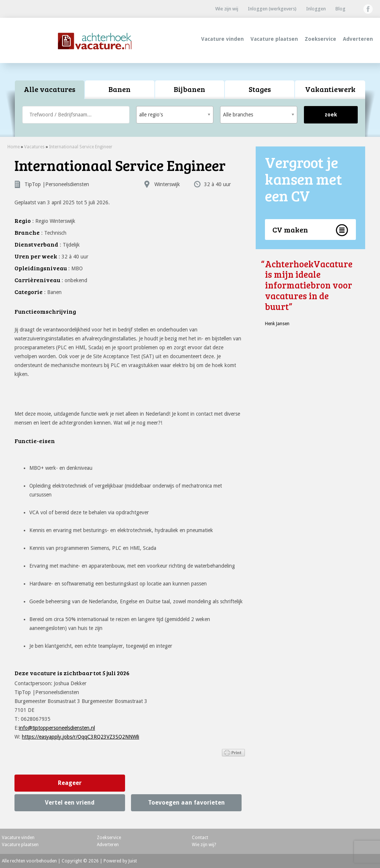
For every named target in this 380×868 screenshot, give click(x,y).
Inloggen (316, 9)
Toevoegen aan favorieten (186, 803)
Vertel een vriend (70, 803)
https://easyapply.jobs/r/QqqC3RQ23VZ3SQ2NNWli (81, 737)
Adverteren (358, 39)
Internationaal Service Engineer (81, 147)
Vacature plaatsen (274, 39)
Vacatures (34, 147)
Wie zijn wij (227, 9)
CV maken (290, 230)
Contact (200, 838)
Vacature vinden (222, 39)
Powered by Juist (120, 861)
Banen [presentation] (119, 89)
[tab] (50, 90)
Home (14, 147)
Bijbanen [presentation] (189, 89)
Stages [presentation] (260, 89)
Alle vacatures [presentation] (50, 89)
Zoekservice (320, 39)
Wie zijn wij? (204, 845)
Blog (340, 9)
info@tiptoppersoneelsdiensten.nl (57, 728)
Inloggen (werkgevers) (272, 9)
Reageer (70, 783)
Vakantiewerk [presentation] (330, 89)
